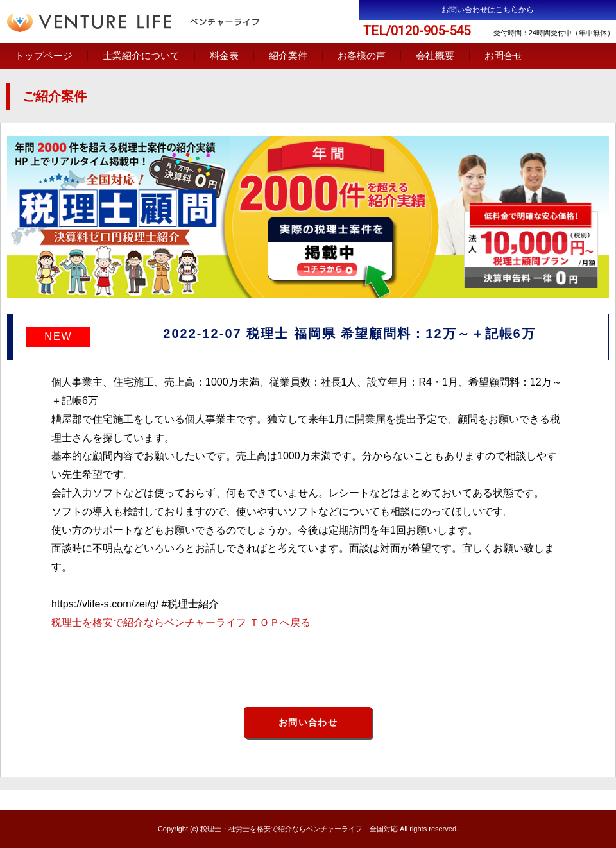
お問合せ (504, 55)
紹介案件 (288, 55)
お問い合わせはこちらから (488, 10)
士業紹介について (141, 55)
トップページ (44, 55)
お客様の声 (362, 55)
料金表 (224, 55)
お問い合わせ (308, 722)
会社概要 (435, 55)
